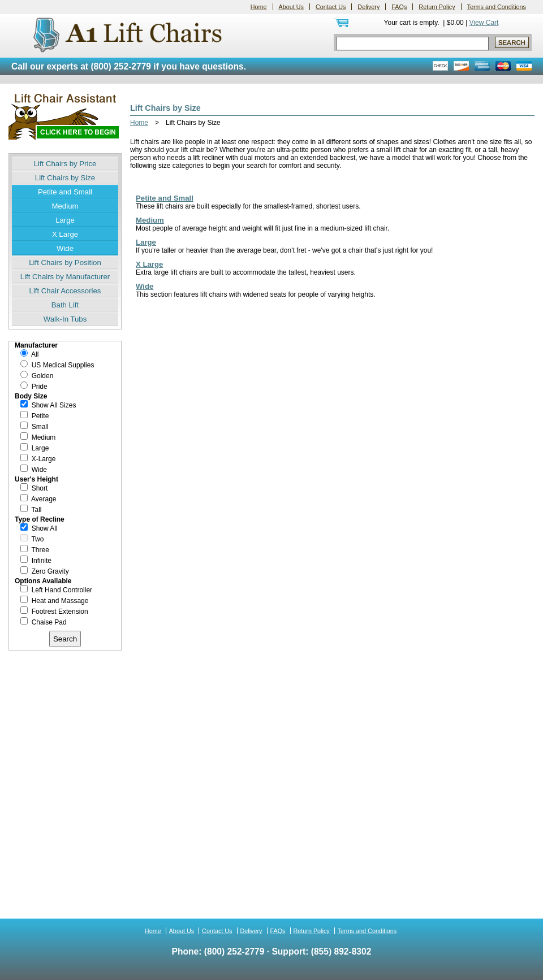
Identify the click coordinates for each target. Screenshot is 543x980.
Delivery (369, 7)
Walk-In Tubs (65, 319)
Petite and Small (65, 192)
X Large (65, 234)
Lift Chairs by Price (65, 164)
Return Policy (437, 7)
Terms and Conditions (497, 7)
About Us (291, 7)
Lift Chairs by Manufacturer (65, 277)
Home (259, 7)
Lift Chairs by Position (65, 263)
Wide (65, 248)
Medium (65, 206)
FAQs (399, 7)
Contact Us (331, 7)
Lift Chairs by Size (65, 178)
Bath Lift (65, 305)
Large (65, 220)
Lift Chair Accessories (65, 291)
